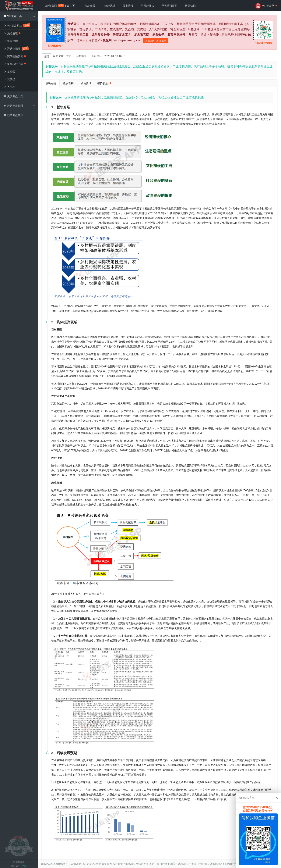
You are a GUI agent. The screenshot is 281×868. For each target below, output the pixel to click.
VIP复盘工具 (19, 16)
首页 (69, 56)
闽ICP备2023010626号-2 (55, 864)
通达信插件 (16, 48)
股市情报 (128, 6)
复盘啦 (9, 72)
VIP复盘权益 (17, 25)
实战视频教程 (15, 56)
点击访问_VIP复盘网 (156, 41)
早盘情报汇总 (170, 6)
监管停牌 (11, 41)
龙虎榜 (9, 79)
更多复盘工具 (19, 96)
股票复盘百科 (19, 106)
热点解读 (12, 33)
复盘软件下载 (15, 64)
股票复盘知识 (19, 115)
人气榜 (9, 87)
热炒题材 (110, 6)
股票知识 (190, 6)
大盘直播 (90, 6)
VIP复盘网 (53, 5)
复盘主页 (70, 6)
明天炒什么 (147, 6)
